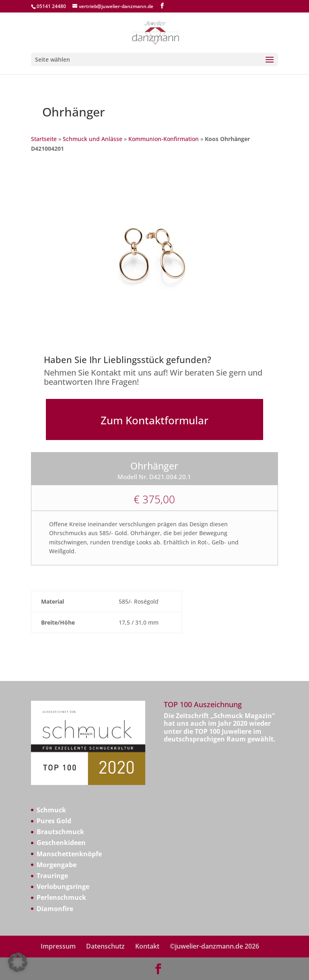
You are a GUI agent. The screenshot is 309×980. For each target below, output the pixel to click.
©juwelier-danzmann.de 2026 (214, 946)
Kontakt (147, 946)
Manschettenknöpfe (69, 854)
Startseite (44, 139)
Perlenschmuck (61, 897)
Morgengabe (57, 865)
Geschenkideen (61, 843)
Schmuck (51, 810)
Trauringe (52, 876)
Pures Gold (54, 821)
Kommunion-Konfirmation (164, 139)
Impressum (58, 946)
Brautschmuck (60, 832)
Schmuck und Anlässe (93, 139)
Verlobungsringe (63, 887)
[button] (18, 962)
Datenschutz (105, 946)
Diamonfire (55, 909)
